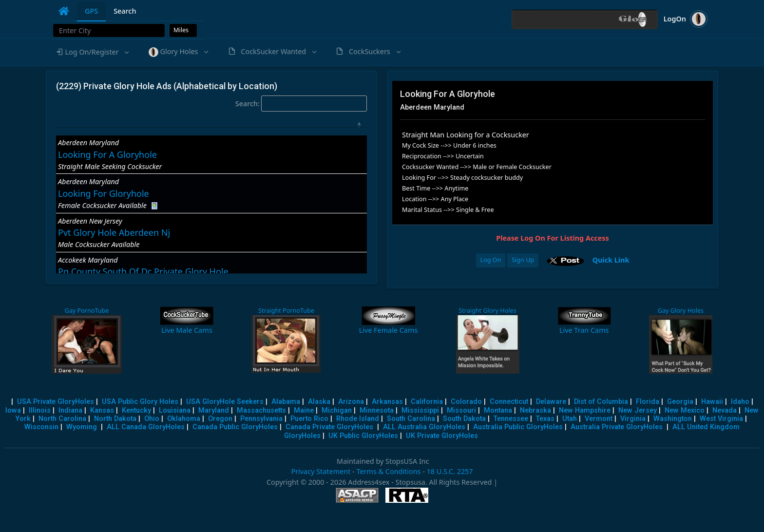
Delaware (551, 402)
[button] (92, 52)
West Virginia (721, 419)
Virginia (633, 419)
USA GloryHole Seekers (225, 402)
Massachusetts (261, 410)
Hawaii (712, 402)
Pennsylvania (261, 419)
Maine (304, 410)
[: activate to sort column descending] (211, 125)
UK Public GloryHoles (363, 436)
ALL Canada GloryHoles (146, 427)
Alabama (286, 402)
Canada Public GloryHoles (235, 427)
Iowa (13, 410)
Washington (673, 419)
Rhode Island (358, 419)
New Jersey (638, 410)
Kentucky (136, 410)
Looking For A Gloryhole (107, 154)
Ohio (152, 419)
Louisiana (175, 410)
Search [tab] (125, 11)
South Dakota (464, 419)
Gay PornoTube (86, 311)
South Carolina (411, 419)
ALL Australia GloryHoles (424, 427)
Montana (498, 410)
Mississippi (420, 410)
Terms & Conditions (388, 471)
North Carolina (62, 419)
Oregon (220, 419)
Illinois (40, 410)
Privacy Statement (321, 471)
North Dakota (115, 419)
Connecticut (509, 402)
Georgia (680, 402)
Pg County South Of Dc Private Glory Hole (143, 271)
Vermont (599, 419)
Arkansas (387, 402)
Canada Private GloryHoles (329, 427)
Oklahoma (184, 419)
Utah (570, 419)
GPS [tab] (91, 11)
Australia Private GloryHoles (617, 427)
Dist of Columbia (601, 402)
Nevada (725, 410)
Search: (301, 104)
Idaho (740, 402)
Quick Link (611, 260)
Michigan (337, 410)
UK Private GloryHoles (442, 436)
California (427, 402)
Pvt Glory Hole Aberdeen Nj (114, 232)
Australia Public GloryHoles (518, 427)
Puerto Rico (309, 419)
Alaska (319, 402)
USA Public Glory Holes (140, 402)
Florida (648, 402)
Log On (491, 260)
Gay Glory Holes (681, 311)
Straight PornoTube (285, 311)
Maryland (214, 410)
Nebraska (535, 410)
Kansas (102, 410)
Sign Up (523, 260)
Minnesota (377, 410)
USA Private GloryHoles (56, 402)
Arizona (351, 402)
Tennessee (511, 419)
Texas (545, 419)
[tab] (64, 11)
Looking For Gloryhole (104, 193)
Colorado (466, 402)
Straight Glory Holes (486, 311)
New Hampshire (585, 410)
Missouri (461, 410)
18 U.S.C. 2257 (450, 471)
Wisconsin (41, 427)
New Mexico (685, 410)
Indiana (70, 410)
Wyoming (82, 427)
